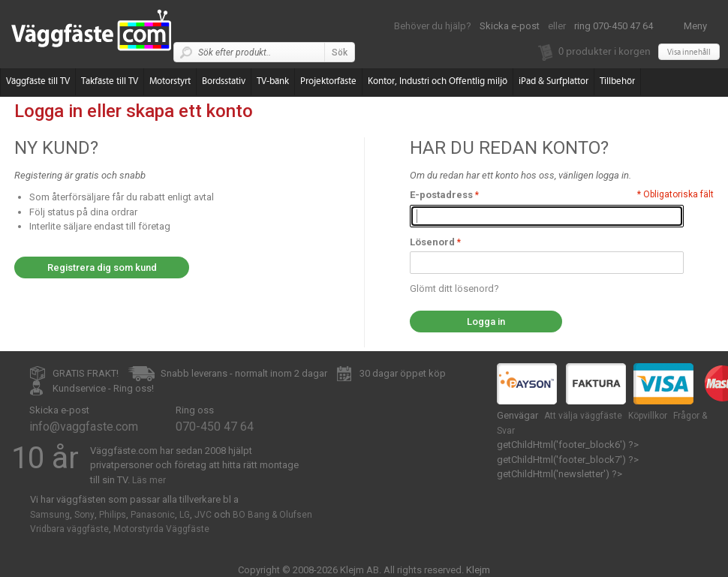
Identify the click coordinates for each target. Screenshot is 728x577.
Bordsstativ (224, 81)
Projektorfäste (328, 81)
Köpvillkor (648, 416)
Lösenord (432, 242)
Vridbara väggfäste (69, 529)
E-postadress (441, 195)
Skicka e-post (510, 26)
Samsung (50, 515)
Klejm (478, 570)
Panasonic (153, 515)
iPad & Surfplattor (554, 81)
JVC (203, 515)
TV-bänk (273, 81)
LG (185, 515)
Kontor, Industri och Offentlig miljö (438, 81)
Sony (84, 515)
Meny (695, 26)
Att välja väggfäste (583, 416)
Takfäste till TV (110, 81)
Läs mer (149, 480)
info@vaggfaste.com (84, 427)
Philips (113, 515)
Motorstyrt (170, 81)
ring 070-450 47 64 (614, 26)
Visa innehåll (689, 52)
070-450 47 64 (215, 427)
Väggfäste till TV (38, 81)
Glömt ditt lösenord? (454, 288)
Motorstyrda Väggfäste (161, 529)
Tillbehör (617, 81)
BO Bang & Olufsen (272, 515)
